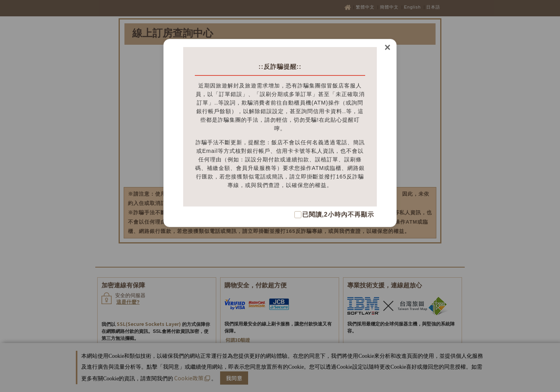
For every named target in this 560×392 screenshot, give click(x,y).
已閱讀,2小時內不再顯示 (338, 214)
